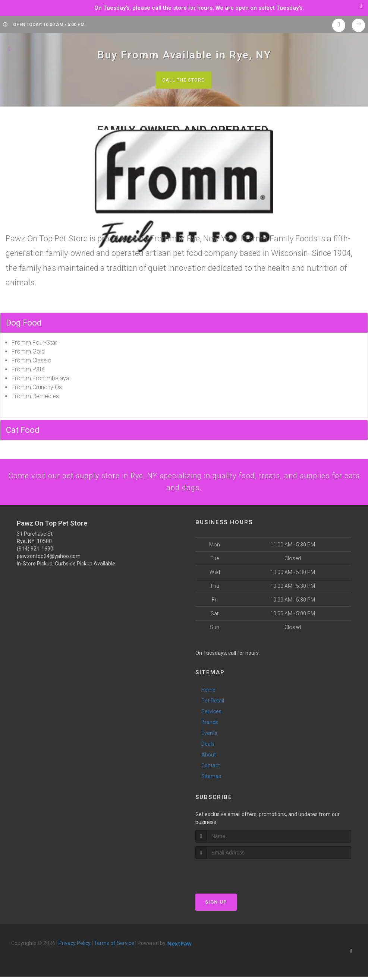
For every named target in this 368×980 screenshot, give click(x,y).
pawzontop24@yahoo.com (49, 559)
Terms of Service (114, 946)
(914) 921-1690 (35, 552)
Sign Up (216, 905)
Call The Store (183, 80)
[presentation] (235, 876)
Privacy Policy (75, 946)
